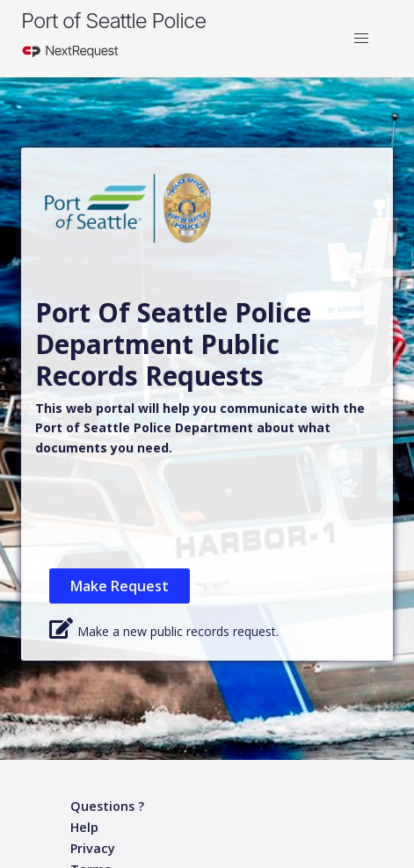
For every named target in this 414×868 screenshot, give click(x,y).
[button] (361, 39)
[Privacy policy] (93, 849)
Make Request (120, 586)
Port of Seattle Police (113, 21)
